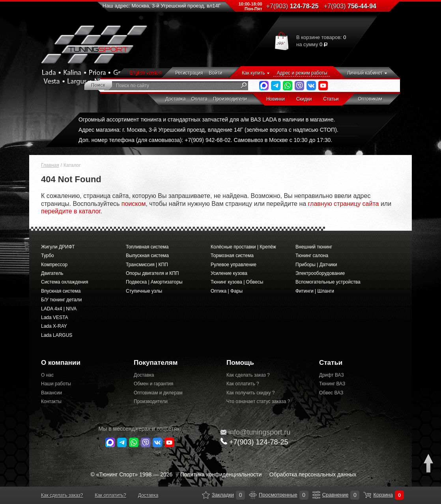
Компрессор (54, 265)
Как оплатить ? (243, 384)
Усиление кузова (229, 273)
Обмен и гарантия (153, 384)
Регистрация (189, 73)
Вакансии (51, 393)
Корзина (367, 495)
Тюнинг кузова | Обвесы (237, 282)
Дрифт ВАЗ (332, 375)
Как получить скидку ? (251, 393)
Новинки (276, 99)
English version (145, 73)
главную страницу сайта (344, 204)
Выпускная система (147, 256)
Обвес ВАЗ (331, 393)
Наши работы (56, 384)
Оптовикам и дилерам (158, 393)
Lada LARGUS (57, 335)
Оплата (199, 99)
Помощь (240, 363)
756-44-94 (350, 6)
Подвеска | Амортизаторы (154, 282)
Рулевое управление (234, 265)
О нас (47, 375)
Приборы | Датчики (316, 265)
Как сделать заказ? (62, 495)
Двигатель (52, 273)
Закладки (206, 495)
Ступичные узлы (144, 291)
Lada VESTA (54, 317)
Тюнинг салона (312, 256)
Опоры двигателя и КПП (152, 273)
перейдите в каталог (71, 211)
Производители (230, 99)
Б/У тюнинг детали (61, 300)
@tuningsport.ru (255, 432)
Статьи (331, 99)
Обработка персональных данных (313, 474)
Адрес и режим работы (302, 73)
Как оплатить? (110, 495)
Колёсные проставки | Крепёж (243, 247)
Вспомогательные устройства (328, 282)
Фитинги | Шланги (315, 291)
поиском (134, 204)
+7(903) (254, 442)
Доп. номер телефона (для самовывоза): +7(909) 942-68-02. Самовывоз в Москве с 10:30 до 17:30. (205, 140)
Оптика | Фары (227, 291)
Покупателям (156, 363)
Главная (50, 165)
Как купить (253, 73)
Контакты (51, 401)
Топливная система (147, 247)
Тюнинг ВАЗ (332, 384)
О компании (61, 363)
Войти (216, 73)
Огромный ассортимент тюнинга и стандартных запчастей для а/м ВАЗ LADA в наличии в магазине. (207, 119)
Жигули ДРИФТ (58, 247)
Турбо (48, 256)
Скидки (304, 99)
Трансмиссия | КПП (147, 265)
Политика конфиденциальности (221, 474)
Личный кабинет (365, 73)
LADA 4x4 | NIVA (59, 309)
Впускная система (61, 291)
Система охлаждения (64, 282)
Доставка (176, 99)
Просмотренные (253, 495)
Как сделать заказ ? (248, 375)
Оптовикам (370, 99)
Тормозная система (232, 256)
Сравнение (316, 495)
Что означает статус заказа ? (258, 401)
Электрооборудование (320, 273)
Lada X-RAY (54, 326)
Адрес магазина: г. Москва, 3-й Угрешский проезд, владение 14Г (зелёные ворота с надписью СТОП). (208, 130)
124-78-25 (292, 6)
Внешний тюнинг (314, 247)
